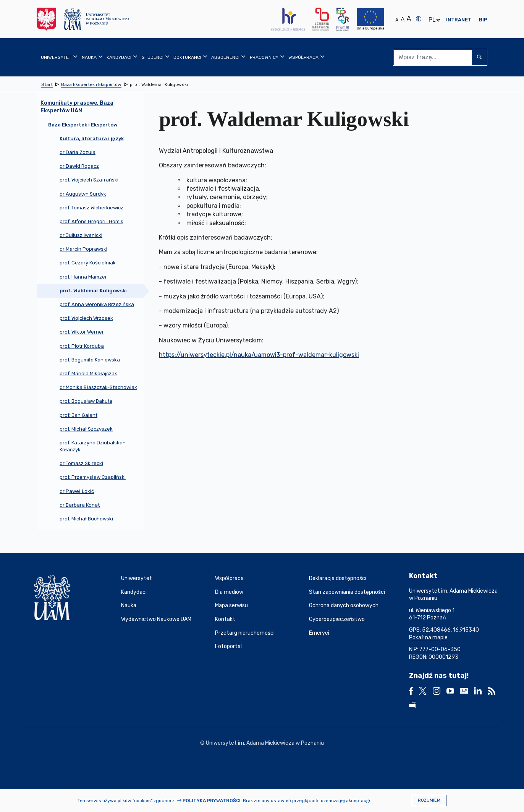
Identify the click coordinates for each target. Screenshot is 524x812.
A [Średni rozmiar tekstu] (403, 19)
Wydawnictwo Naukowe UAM (156, 619)
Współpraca (229, 578)
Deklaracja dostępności (338, 578)
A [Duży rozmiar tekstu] (409, 19)
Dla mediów (229, 592)
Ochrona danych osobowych (344, 605)
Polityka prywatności (212, 801)
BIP (483, 20)
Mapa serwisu (231, 605)
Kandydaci (134, 592)
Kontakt (225, 619)
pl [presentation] (432, 20)
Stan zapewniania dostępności (347, 592)
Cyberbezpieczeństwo (337, 619)
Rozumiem (429, 800)
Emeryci (319, 633)
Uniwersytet (137, 578)
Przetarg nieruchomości (245, 633)
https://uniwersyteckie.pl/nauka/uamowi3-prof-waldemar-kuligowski (259, 355)
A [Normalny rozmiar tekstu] (397, 20)
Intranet (459, 20)
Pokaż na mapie (428, 638)
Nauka (129, 605)
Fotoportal (228, 646)
